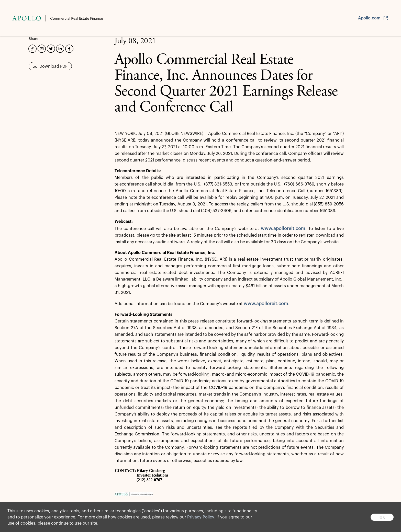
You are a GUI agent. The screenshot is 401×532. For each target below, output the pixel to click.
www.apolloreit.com (283, 228)
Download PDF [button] (50, 68)
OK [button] (382, 517)
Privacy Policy (201, 517)
